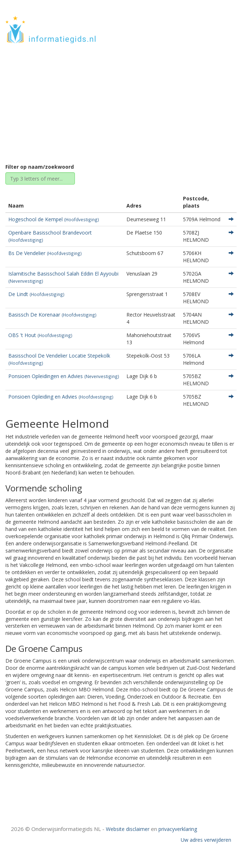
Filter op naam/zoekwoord (40, 167)
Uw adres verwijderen (206, 840)
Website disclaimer (128, 829)
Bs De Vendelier (45, 253)
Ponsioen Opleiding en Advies (61, 397)
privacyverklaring (178, 829)
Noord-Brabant (118, 98)
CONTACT (217, 33)
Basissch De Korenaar (52, 315)
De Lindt (36, 294)
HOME (222, 22)
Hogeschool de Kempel (54, 219)
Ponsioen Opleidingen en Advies (64, 376)
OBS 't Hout (40, 335)
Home (84, 98)
